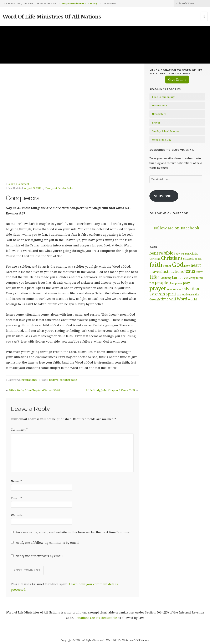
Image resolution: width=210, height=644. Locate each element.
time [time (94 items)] (165, 299)
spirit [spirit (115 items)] (171, 294)
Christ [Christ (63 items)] (194, 254)
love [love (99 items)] (184, 277)
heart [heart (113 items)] (196, 265)
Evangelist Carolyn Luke (59, 169)
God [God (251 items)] (178, 264)
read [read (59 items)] (170, 289)
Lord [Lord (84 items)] (176, 278)
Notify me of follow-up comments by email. (47, 523)
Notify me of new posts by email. (39, 537)
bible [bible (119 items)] (168, 253)
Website (17, 496)
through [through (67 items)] (155, 299)
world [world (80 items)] (192, 299)
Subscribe (164, 196)
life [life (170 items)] (154, 277)
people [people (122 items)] (162, 282)
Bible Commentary (163, 97)
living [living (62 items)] (168, 278)
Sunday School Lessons (165, 131)
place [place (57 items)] (172, 283)
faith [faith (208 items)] (156, 265)
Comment (19, 410)
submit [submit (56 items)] (191, 294)
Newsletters (159, 114)
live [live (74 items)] (161, 278)
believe (54, 360)
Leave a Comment (18, 164)
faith (74, 360)
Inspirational (29, 360)
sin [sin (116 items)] (162, 294)
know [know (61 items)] (199, 272)
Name (16, 462)
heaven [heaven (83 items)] (155, 272)
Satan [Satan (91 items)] (154, 294)
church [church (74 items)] (188, 259)
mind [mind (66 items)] (199, 278)
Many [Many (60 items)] (192, 278)
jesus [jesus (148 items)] (190, 271)
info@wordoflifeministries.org (79, 3)
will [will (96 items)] (173, 299)
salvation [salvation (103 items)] (190, 289)
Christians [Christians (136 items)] (172, 258)
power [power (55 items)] (179, 283)
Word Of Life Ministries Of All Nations (52, 16)
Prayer (156, 123)
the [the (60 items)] (197, 294)
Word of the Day (162, 140)
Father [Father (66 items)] (167, 266)
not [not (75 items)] (152, 283)
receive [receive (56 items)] (177, 289)
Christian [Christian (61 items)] (155, 259)
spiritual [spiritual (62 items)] (182, 294)
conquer (65, 360)
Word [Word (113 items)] (182, 299)
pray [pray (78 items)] (186, 283)
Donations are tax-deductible (96, 598)
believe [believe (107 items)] (156, 253)
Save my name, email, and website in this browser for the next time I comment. (74, 513)
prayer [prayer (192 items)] (158, 288)
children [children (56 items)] (185, 254)
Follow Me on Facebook (169, 213)
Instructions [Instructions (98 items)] (173, 271)
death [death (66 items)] (198, 259)
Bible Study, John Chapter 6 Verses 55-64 (35, 371)
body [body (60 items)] (177, 253)
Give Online (177, 80)
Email (16, 479)
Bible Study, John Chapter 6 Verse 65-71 (111, 371)
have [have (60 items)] (187, 266)
